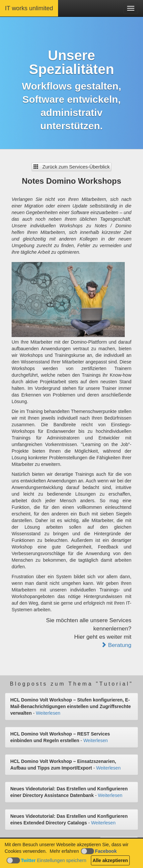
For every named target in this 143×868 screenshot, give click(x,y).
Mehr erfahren (64, 851)
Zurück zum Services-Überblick (72, 167)
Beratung (116, 645)
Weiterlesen (48, 713)
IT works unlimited (29, 8)
